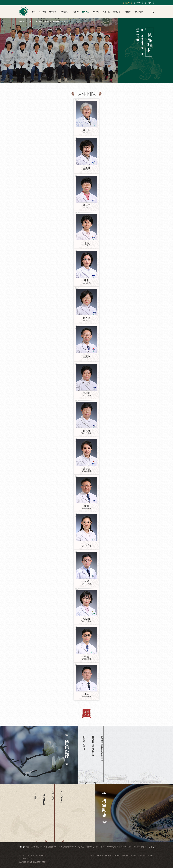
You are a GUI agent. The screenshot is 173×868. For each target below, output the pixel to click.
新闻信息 (117, 12)
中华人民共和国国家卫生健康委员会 (71, 847)
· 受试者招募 (62, 797)
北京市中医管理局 (125, 847)
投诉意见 (143, 856)
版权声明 (91, 856)
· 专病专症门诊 (44, 798)
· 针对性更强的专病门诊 (93, 745)
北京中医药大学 (139, 847)
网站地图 (117, 856)
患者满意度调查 (51, 847)
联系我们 (134, 856)
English (150, 3)
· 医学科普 (53, 796)
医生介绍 (96, 12)
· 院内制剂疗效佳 (84, 742)
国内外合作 (138, 12)
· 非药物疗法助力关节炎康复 (102, 748)
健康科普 (106, 12)
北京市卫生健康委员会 (109, 847)
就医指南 (53, 12)
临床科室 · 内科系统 (52, 22)
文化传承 (127, 12)
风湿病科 (65, 22)
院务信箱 (151, 856)
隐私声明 (100, 856)
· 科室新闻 (35, 796)
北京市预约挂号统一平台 (35, 847)
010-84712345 (42, 862)
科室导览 (86, 12)
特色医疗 (75, 12)
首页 (34, 12)
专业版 (139, 3)
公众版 (128, 3)
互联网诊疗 (64, 12)
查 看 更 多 (86, 713)
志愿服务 (125, 856)
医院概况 (42, 12)
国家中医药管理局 (92, 847)
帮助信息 (108, 856)
